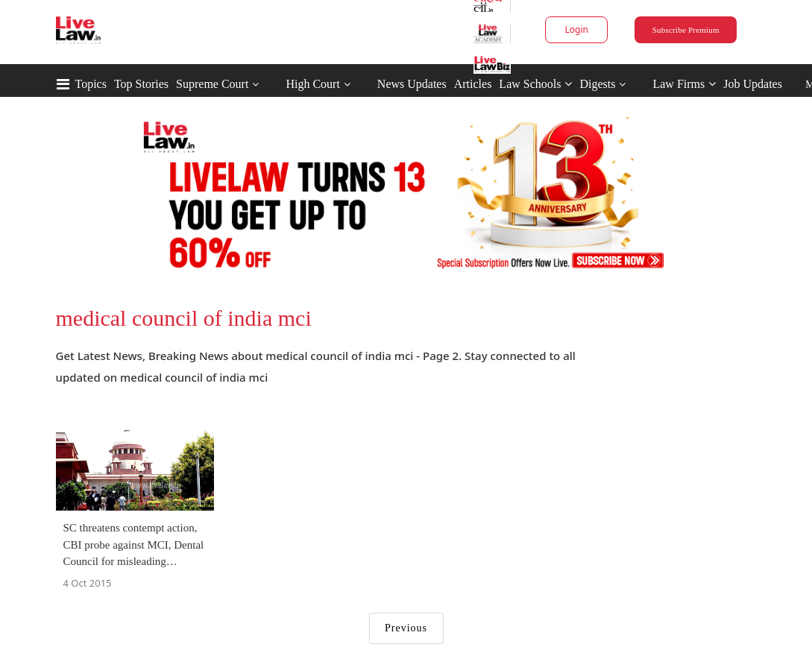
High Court (312, 84)
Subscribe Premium (686, 30)
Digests (597, 84)
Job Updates (753, 84)
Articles (473, 84)
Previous (406, 628)
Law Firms (684, 84)
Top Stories (141, 84)
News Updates (412, 84)
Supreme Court (212, 84)
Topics (91, 84)
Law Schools (535, 84)
